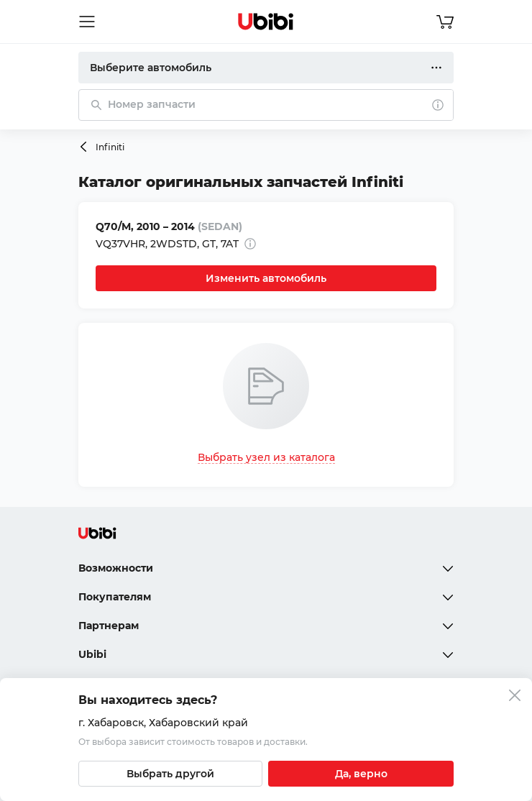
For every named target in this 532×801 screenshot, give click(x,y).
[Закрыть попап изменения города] (515, 697)
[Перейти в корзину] (445, 22)
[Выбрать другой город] (170, 774)
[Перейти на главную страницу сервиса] (266, 22)
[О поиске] (438, 105)
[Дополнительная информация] (250, 244)
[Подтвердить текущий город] (361, 774)
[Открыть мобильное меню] (87, 22)
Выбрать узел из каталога (266, 457)
